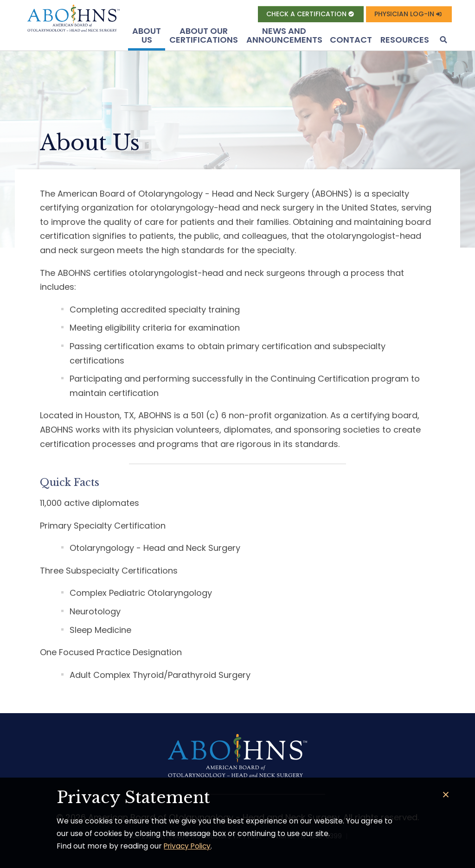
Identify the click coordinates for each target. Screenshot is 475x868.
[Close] (446, 795)
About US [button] (147, 35)
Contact (351, 40)
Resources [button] (405, 40)
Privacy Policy (189, 846)
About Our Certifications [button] (204, 35)
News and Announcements (284, 35)
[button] (443, 41)
